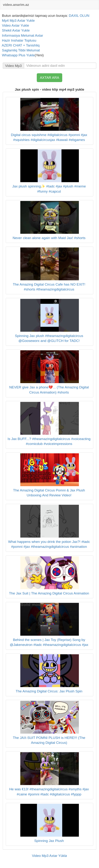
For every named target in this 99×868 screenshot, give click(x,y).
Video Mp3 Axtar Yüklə (50, 856)
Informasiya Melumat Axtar (22, 35)
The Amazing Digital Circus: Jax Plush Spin (49, 691)
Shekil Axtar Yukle (15, 30)
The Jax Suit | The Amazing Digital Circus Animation (49, 593)
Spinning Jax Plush (49, 841)
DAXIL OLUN (79, 16)
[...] (60, 66)
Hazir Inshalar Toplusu (18, 40)
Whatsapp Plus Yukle (17, 55)
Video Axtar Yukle (15, 25)
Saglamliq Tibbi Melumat (20, 50)
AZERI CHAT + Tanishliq (20, 45)
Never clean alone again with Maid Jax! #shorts (49, 238)
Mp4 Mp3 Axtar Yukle (17, 21)
